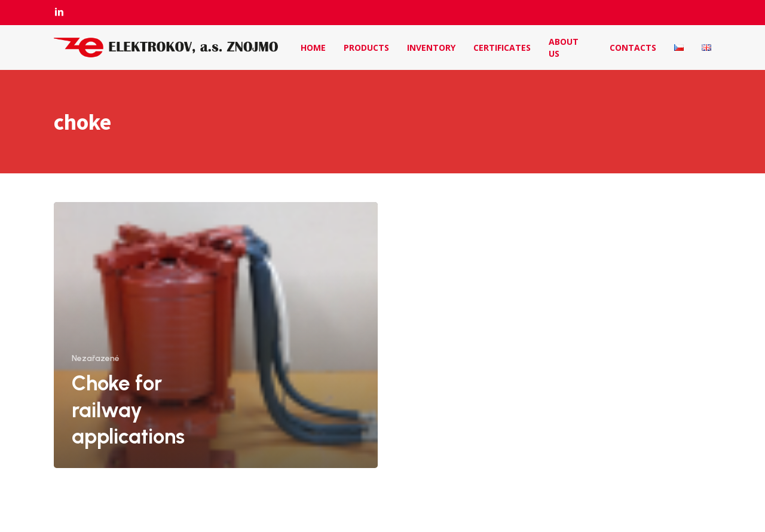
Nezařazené (96, 358)
